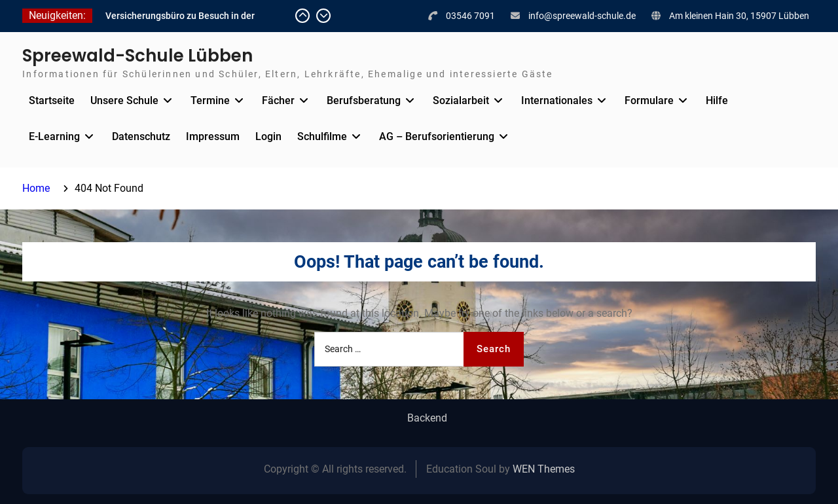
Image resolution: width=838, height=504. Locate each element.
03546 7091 (470, 16)
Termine (210, 100)
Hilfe (717, 100)
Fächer (278, 100)
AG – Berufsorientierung (437, 136)
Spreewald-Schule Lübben (137, 56)
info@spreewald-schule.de (582, 16)
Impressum (213, 136)
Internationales (557, 100)
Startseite (52, 100)
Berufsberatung (364, 100)
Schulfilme (322, 136)
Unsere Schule (124, 100)
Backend (427, 418)
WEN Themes (544, 469)
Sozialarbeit (461, 100)
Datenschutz (141, 136)
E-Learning (54, 136)
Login (268, 136)
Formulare (649, 100)
